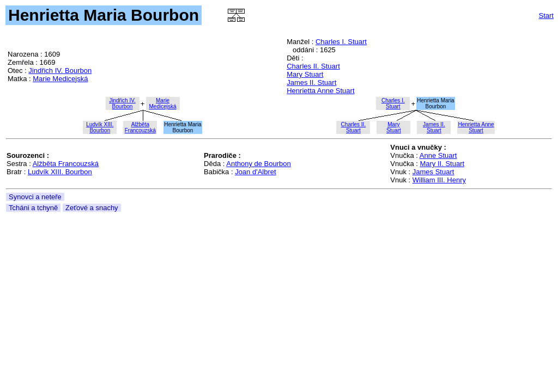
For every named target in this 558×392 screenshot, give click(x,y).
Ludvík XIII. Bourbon (60, 172)
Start (546, 16)
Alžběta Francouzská (66, 164)
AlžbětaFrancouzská (140, 127)
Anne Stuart (438, 155)
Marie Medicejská (60, 79)
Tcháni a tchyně (33, 208)
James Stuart (433, 172)
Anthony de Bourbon (259, 164)
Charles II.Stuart (354, 127)
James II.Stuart (434, 127)
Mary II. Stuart (442, 164)
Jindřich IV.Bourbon (122, 103)
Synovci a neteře (35, 197)
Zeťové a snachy (92, 208)
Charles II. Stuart (313, 66)
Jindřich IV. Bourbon (60, 71)
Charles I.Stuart (393, 103)
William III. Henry (439, 180)
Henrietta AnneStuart (476, 127)
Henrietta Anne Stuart (320, 91)
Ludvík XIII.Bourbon (100, 127)
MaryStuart (394, 127)
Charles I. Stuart (341, 42)
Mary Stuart (305, 74)
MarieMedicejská (162, 103)
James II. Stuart (311, 82)
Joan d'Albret (255, 172)
